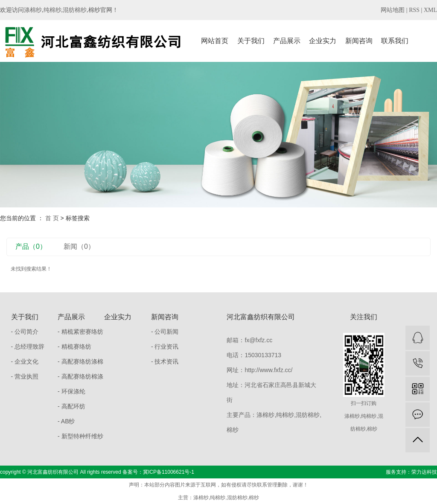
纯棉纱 (52, 10)
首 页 (52, 218)
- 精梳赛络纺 (74, 347)
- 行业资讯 (165, 347)
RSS (414, 10)
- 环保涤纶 (71, 391)
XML (430, 10)
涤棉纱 (33, 10)
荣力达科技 (424, 472)
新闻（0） (79, 246)
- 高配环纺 (71, 406)
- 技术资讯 (165, 361)
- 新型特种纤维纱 (80, 436)
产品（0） (31, 246)
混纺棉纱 (75, 10)
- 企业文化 (25, 361)
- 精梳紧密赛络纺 (80, 332)
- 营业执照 (25, 376)
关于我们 (251, 41)
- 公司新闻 (165, 332)
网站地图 (393, 10)
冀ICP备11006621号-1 (169, 472)
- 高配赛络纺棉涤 (80, 376)
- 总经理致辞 (28, 347)
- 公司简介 (25, 332)
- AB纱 (66, 421)
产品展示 (287, 41)
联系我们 (395, 41)
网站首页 (215, 41)
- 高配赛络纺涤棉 (80, 361)
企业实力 (323, 41)
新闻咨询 (359, 41)
